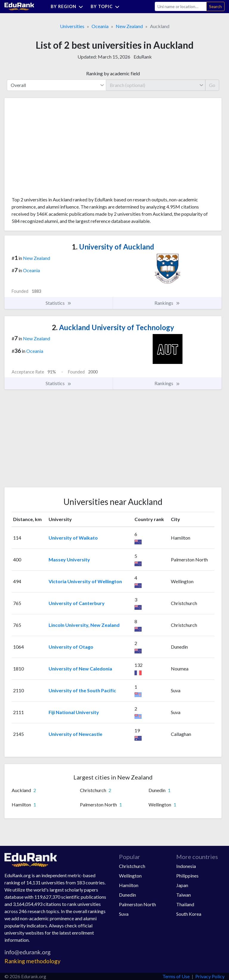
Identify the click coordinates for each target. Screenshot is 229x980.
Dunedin (127, 895)
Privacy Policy (210, 976)
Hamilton (129, 885)
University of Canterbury (77, 603)
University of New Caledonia (80, 669)
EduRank (143, 57)
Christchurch (132, 866)
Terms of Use (176, 976)
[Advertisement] (56, 149)
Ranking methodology (33, 961)
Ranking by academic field (113, 73)
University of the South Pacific (82, 690)
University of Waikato (73, 538)
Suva (124, 914)
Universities (72, 26)
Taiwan (184, 895)
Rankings (167, 303)
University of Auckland (113, 247)
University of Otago (71, 647)
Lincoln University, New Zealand (84, 625)
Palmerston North (137, 904)
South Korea (189, 914)
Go (212, 85)
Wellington (130, 876)
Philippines (187, 876)
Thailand (185, 904)
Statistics (59, 303)
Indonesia (186, 866)
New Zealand (129, 26)
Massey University (69, 559)
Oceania (100, 26)
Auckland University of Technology (113, 327)
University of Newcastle (75, 734)
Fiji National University (74, 712)
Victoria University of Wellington (85, 581)
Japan (182, 885)
